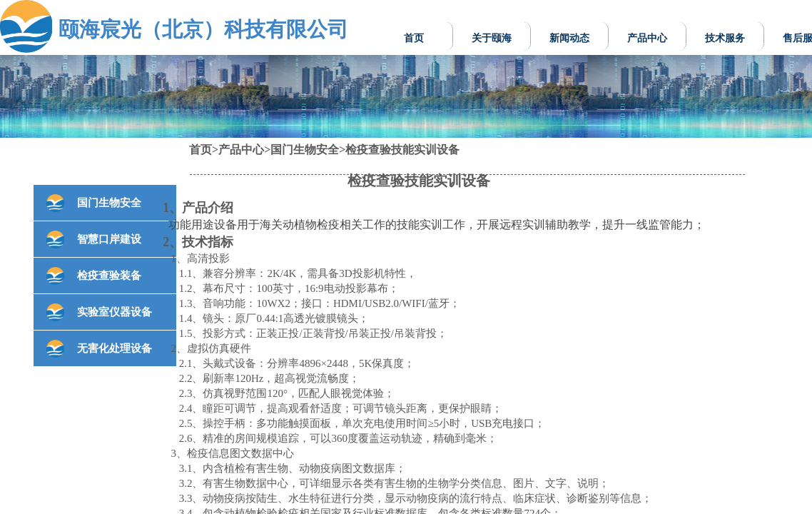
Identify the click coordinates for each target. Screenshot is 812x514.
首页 (414, 38)
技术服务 (725, 38)
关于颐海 (492, 38)
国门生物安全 (305, 150)
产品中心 (647, 38)
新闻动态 (569, 38)
